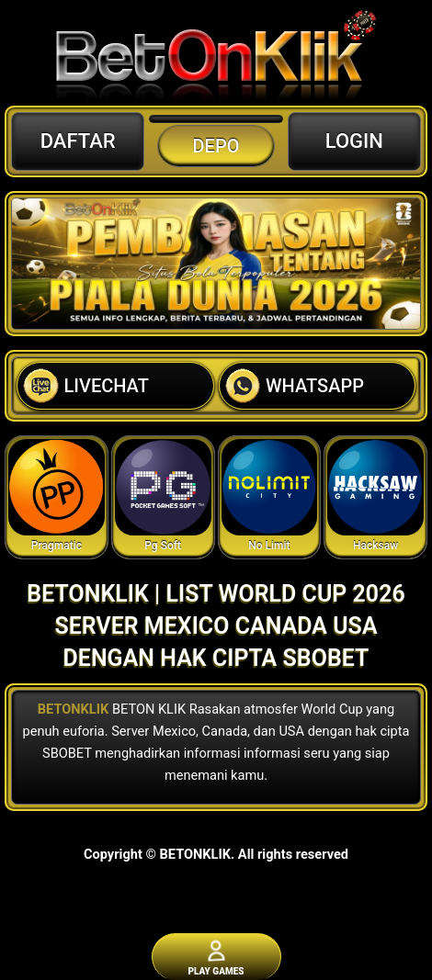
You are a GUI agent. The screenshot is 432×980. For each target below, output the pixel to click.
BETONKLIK (74, 709)
